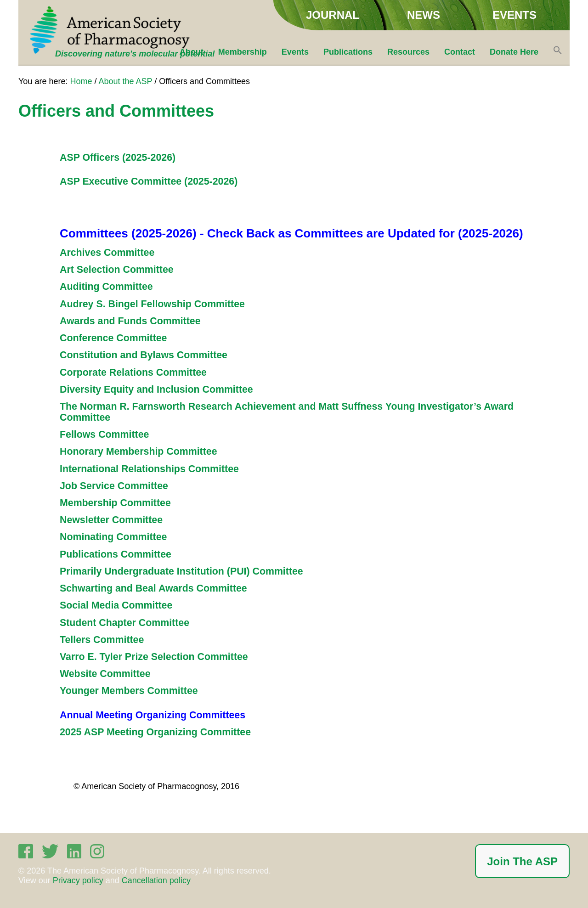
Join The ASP (522, 861)
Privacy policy (78, 880)
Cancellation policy (156, 880)
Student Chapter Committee (124, 623)
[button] (558, 52)
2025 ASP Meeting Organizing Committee (155, 732)
